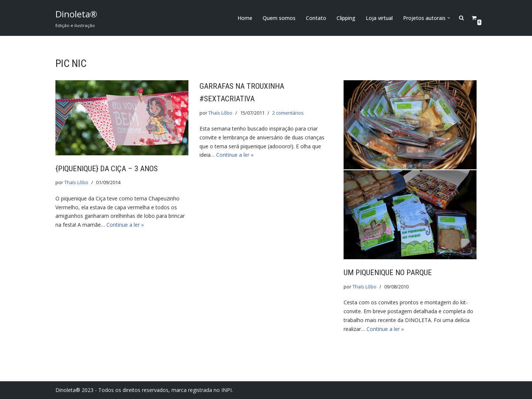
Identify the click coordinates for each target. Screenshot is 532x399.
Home (245, 18)
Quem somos (279, 18)
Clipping (346, 18)
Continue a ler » (125, 225)
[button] (449, 18)
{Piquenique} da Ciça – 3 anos (107, 169)
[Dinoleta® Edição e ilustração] (76, 18)
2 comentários (288, 113)
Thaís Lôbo (76, 182)
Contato (316, 18)
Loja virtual (379, 18)
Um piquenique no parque (388, 273)
